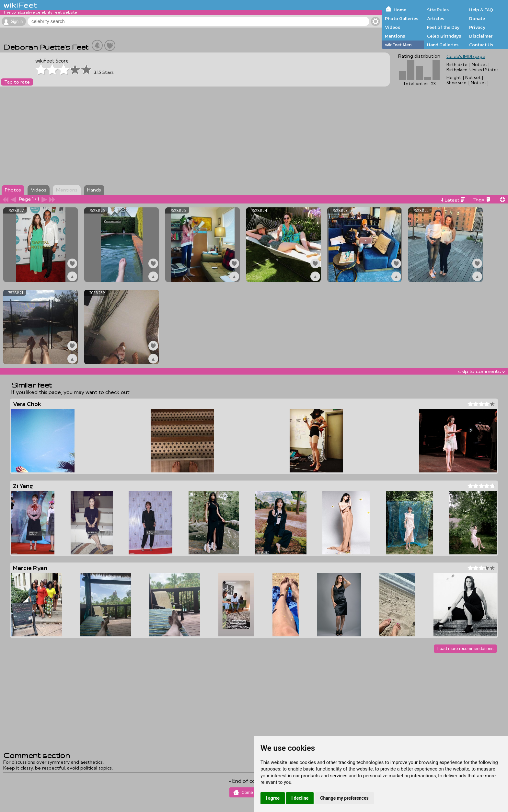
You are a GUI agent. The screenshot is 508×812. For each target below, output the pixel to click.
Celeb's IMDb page (466, 56)
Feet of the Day (443, 27)
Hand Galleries (443, 45)
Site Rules (438, 10)
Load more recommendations (465, 649)
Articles (436, 18)
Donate (477, 18)
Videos (393, 27)
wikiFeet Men (398, 45)
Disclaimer (481, 36)
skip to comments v (481, 371)
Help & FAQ (481, 10)
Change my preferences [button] (344, 798)
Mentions (395, 36)
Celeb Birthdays (444, 36)
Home (400, 10)
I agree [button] (273, 798)
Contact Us (481, 45)
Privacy (477, 27)
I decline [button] (300, 798)
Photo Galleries (402, 18)
